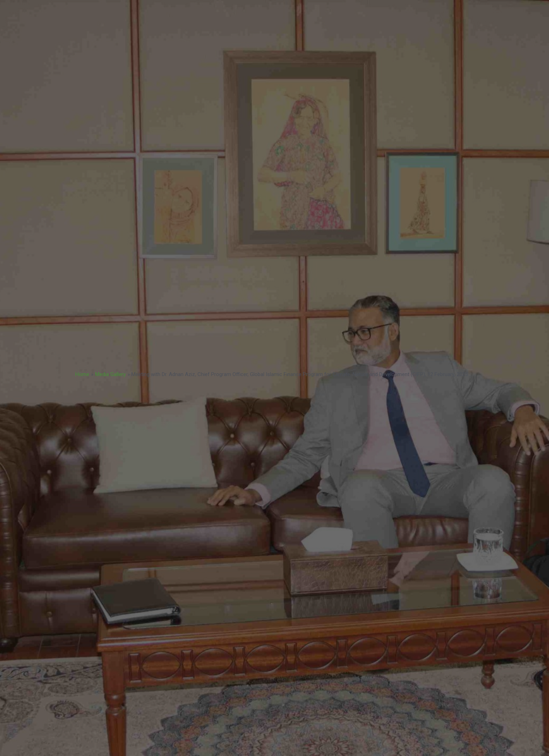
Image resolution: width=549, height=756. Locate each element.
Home (82, 374)
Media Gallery (110, 374)
